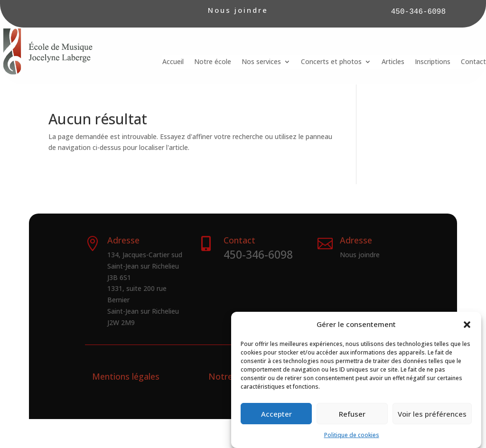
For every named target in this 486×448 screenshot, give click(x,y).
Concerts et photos (331, 62)
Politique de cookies (352, 441)
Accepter (276, 419)
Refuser (352, 419)
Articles (393, 62)
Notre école (213, 62)
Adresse (356, 240)
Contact (473, 62)
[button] (467, 330)
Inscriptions (433, 62)
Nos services (261, 62)
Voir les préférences (432, 419)
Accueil (173, 62)
